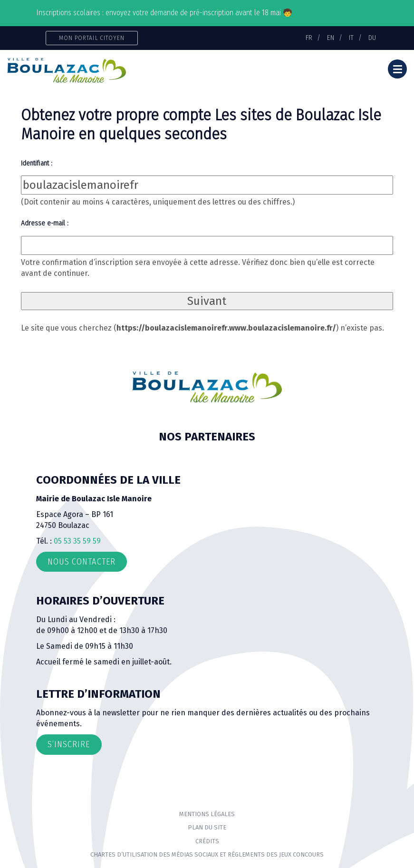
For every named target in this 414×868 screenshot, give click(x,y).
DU (372, 38)
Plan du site (207, 827)
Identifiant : (37, 163)
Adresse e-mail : (45, 223)
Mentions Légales (207, 814)
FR (309, 38)
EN (331, 38)
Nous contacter (82, 562)
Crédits (207, 841)
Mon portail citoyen (92, 38)
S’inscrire (69, 744)
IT (351, 38)
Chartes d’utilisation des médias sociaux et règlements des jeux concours (207, 854)
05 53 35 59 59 (77, 541)
